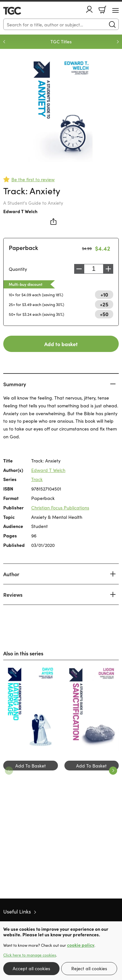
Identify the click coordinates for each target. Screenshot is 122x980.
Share (54, 222)
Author (11, 574)
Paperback (23, 248)
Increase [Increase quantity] (108, 269)
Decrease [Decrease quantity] (79, 269)
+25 (104, 304)
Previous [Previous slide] (4, 42)
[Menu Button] (115, 10)
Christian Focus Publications (60, 507)
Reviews (13, 594)
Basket (102, 10)
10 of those (22, 11)
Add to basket (61, 344)
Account (89, 9)
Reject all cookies (89, 968)
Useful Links (17, 911)
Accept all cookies (31, 968)
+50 (104, 314)
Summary (15, 384)
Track (37, 479)
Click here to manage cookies (30, 955)
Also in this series (23, 653)
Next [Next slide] (118, 42)
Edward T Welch (20, 211)
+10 (104, 294)
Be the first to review (33, 179)
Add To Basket (31, 766)
